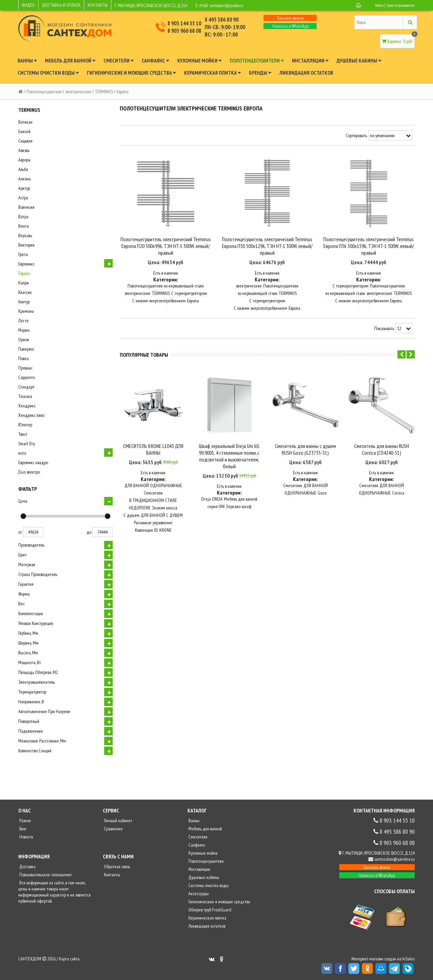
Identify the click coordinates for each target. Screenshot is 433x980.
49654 (33, 532)
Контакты (111, 875)
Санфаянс (155, 60)
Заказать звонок (290, 18)
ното (22, 453)
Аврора (24, 160)
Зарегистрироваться (398, 5)
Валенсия (26, 207)
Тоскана (25, 396)
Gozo (322, 491)
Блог (22, 829)
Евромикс (26, 264)
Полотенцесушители (257, 60)
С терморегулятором (189, 299)
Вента (24, 226)
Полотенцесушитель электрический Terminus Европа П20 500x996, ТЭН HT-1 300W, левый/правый (166, 252)
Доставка (27, 866)
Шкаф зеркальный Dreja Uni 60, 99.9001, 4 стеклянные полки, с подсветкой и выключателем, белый (229, 454)
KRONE (165, 528)
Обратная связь (116, 866)
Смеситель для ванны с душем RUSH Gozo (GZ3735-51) (305, 447)
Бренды (260, 73)
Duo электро (29, 472)
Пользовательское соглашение (45, 875)
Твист (23, 434)
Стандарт (26, 387)
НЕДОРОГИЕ (140, 506)
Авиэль (24, 150)
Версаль (25, 235)
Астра (23, 198)
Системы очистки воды (48, 73)
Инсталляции (310, 60)
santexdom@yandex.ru (233, 5)
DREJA (217, 497)
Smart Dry (27, 444)
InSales (408, 959)
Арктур (24, 188)
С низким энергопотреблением (159, 307)
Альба (23, 169)
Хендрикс (27, 406)
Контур (24, 302)
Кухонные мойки (199, 60)
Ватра (23, 217)
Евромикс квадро (33, 462)
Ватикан (25, 122)
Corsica (398, 491)
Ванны (27, 60)
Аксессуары (198, 894)
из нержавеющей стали (184, 292)
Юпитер (25, 425)
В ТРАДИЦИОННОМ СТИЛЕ (153, 498)
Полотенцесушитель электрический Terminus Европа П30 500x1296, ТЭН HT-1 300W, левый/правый (267, 252)
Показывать (384, 334)
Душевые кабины (359, 60)
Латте (24, 321)
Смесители (119, 60)
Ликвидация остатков (306, 73)
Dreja (206, 497)
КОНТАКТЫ (98, 5)
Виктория (26, 245)
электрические (78, 92)
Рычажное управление (153, 521)
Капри (24, 283)
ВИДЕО (28, 5)
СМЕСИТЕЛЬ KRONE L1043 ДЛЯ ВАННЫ (153, 447)
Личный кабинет (118, 821)
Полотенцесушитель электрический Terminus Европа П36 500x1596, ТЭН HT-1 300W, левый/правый (369, 252)
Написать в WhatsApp (290, 26)
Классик (25, 292)
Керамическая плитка (212, 73)
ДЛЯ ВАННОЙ (137, 483)
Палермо (26, 349)
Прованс (25, 368)
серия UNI (216, 504)
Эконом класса (165, 506)
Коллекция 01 (146, 528)
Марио (24, 330)
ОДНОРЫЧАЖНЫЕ (166, 483)
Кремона (26, 311)
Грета (23, 254)
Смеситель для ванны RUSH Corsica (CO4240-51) (382, 447)
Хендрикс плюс (31, 415)
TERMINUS (104, 92)
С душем (131, 513)
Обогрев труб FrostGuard (209, 910)
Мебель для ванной (70, 60)
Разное (25, 821)
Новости (26, 837)
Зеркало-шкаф (239, 504)
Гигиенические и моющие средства (131, 73)
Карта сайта (69, 959)
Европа (24, 273)
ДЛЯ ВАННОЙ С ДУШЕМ (162, 513)
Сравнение (113, 829)
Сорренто (27, 377)
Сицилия (25, 141)
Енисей (24, 131)
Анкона (25, 179)
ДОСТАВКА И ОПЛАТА (61, 5)
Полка (24, 358)
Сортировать (356, 135)
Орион (24, 340)
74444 (102, 532)
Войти (372, 5)
